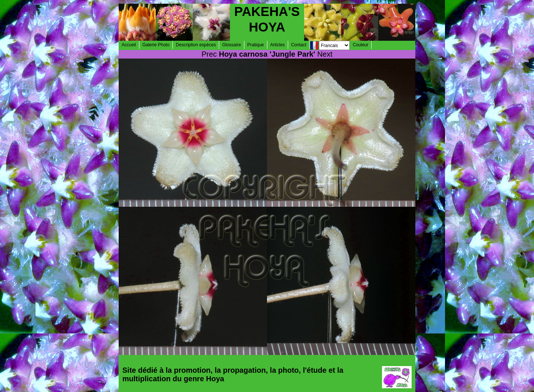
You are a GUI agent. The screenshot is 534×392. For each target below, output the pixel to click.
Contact (299, 45)
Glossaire (232, 45)
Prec (209, 54)
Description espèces (196, 45)
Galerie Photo (156, 45)
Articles (278, 45)
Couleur (360, 45)
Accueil (129, 45)
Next (325, 54)
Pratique (256, 45)
